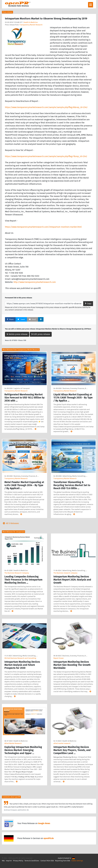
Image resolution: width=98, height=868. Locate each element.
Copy (88, 304)
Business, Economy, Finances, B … (75, 388)
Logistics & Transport (22, 388)
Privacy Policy (18, 861)
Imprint (9, 861)
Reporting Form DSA (63, 861)
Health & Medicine (31, 22)
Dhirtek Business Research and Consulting (20, 658)
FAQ (3, 861)
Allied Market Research (13, 743)
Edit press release (41, 334)
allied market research (62, 743)
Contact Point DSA (47, 861)
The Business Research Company (17, 573)
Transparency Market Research (31, 25)
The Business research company (65, 573)
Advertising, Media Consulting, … (75, 476)
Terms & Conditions (32, 861)
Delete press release (17, 334)
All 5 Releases (10, 523)
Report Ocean (59, 658)
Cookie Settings (77, 861)
